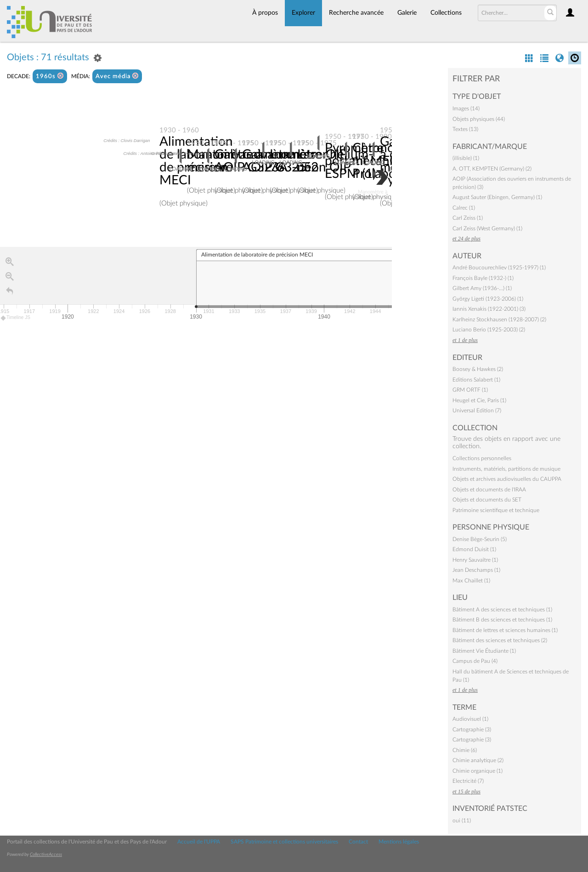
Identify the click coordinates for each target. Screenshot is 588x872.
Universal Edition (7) (477, 410)
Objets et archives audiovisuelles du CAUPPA (507, 479)
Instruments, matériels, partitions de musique (506, 469)
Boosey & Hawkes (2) (478, 369)
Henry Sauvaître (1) (475, 560)
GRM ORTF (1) (470, 390)
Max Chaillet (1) (471, 581)
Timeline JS (16, 317)
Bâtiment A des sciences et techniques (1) (502, 610)
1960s (50, 76)
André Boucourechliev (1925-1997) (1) (499, 268)
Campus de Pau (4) (475, 661)
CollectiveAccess (46, 855)
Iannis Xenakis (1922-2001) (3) (489, 309)
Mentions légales (399, 842)
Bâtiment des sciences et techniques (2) (500, 640)
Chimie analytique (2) (478, 760)
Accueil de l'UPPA (199, 842)
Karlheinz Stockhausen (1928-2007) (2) (499, 319)
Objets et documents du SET (487, 500)
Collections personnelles (482, 458)
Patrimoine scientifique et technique (496, 510)
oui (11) (462, 821)
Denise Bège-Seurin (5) (480, 539)
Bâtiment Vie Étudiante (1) (484, 651)
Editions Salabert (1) (476, 380)
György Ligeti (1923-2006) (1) (488, 299)
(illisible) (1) (466, 158)
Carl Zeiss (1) (468, 218)
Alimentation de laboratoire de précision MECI (199, 161)
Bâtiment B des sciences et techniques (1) (502, 620)
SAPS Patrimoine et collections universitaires (284, 842)
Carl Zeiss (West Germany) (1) (487, 228)
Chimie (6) (465, 750)
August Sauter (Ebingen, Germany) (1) (497, 197)
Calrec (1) (464, 208)
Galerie (407, 13)
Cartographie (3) (472, 730)
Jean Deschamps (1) (476, 570)
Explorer (303, 13)
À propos (265, 13)
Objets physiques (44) (479, 119)
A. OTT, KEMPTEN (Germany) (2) (492, 169)
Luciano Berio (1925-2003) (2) (489, 330)
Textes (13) (465, 129)
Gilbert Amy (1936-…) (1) (482, 288)
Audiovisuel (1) (470, 719)
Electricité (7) (468, 781)
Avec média (117, 76)
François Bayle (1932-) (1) (483, 278)
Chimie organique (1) (478, 771)
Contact (358, 842)
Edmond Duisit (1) (474, 549)
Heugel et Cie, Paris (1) (479, 400)
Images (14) (466, 108)
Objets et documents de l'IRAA (489, 490)
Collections (446, 13)
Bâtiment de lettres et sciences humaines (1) (505, 630)
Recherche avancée (356, 13)
